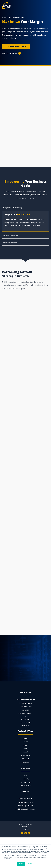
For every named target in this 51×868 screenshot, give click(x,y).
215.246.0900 (25, 718)
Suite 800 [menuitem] (26, 710)
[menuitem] (25, 700)
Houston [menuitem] (26, 745)
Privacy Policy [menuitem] (26, 829)
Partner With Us (10, 53)
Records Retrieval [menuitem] (25, 799)
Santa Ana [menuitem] (26, 762)
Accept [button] (21, 864)
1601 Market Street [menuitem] (26, 707)
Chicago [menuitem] (26, 742)
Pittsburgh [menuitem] (26, 759)
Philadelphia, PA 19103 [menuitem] (25, 713)
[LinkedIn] (26, 833)
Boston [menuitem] (26, 738)
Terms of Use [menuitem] (26, 827)
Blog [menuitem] (25, 775)
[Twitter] (29, 833)
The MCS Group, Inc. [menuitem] (26, 703)
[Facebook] (22, 833)
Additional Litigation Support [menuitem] (25, 809)
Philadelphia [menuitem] (26, 756)
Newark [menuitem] (26, 752)
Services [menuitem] (26, 792)
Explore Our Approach (16, 47)
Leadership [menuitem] (26, 779)
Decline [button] (30, 864)
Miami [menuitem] (25, 749)
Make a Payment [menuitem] (26, 786)
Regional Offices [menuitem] (25, 731)
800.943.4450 (25, 724)
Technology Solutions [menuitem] (26, 806)
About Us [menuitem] (25, 768)
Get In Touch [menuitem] (25, 693)
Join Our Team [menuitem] (26, 782)
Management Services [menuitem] (26, 802)
